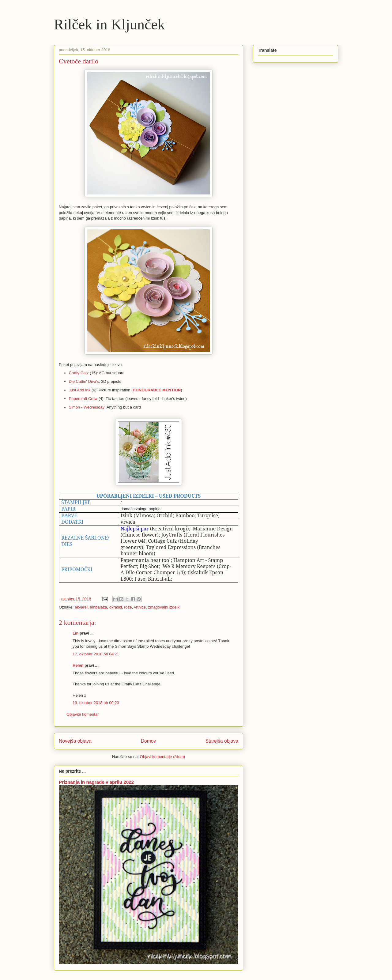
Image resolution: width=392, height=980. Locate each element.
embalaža (98, 607)
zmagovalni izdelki (164, 607)
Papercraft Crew (83, 399)
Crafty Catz (79, 373)
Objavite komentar (83, 714)
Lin (76, 633)
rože (128, 607)
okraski (116, 607)
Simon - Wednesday (87, 407)
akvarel (81, 607)
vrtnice (140, 607)
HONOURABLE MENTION (157, 390)
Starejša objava (222, 741)
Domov (148, 741)
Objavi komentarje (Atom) (162, 757)
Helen (78, 665)
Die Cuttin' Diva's (84, 381)
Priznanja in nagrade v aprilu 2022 (96, 782)
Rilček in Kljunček (109, 24)
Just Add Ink (80, 390)
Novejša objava (75, 741)
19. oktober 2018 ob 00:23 (96, 703)
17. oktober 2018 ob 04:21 (96, 654)
